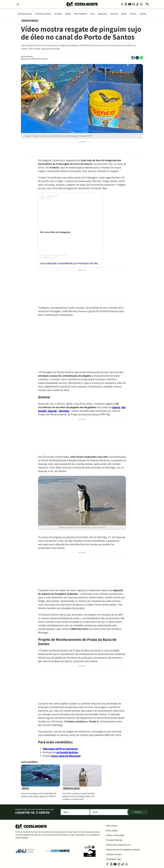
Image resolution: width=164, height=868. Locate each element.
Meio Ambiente (81, 14)
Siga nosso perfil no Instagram (60, 749)
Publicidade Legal (114, 859)
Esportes (114, 14)
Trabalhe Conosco (114, 854)
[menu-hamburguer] (18, 4)
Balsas (68, 14)
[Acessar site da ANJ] (25, 851)
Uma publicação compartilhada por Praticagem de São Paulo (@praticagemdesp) (83, 263)
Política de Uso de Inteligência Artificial (123, 850)
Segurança (102, 14)
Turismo (133, 14)
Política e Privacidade (115, 835)
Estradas (58, 14)
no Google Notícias (67, 752)
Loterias (143, 14)
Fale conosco (112, 826)
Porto (93, 14)
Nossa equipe (112, 830)
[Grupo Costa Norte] (58, 851)
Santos (116, 407)
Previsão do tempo (43, 14)
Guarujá (52, 411)
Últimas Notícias (25, 14)
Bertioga (64, 411)
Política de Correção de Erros (118, 845)
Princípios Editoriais (114, 840)
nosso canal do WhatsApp (66, 756)
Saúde (124, 14)
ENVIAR (138, 812)
